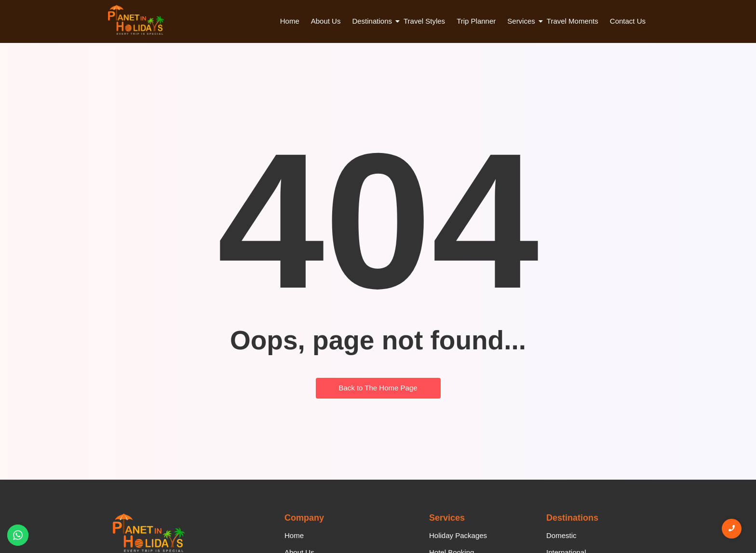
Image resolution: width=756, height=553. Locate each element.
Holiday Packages (458, 535)
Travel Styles (424, 21)
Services (522, 21)
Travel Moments (573, 21)
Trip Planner (476, 21)
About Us (326, 21)
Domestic (561, 535)
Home (290, 21)
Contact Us (628, 21)
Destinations (373, 21)
